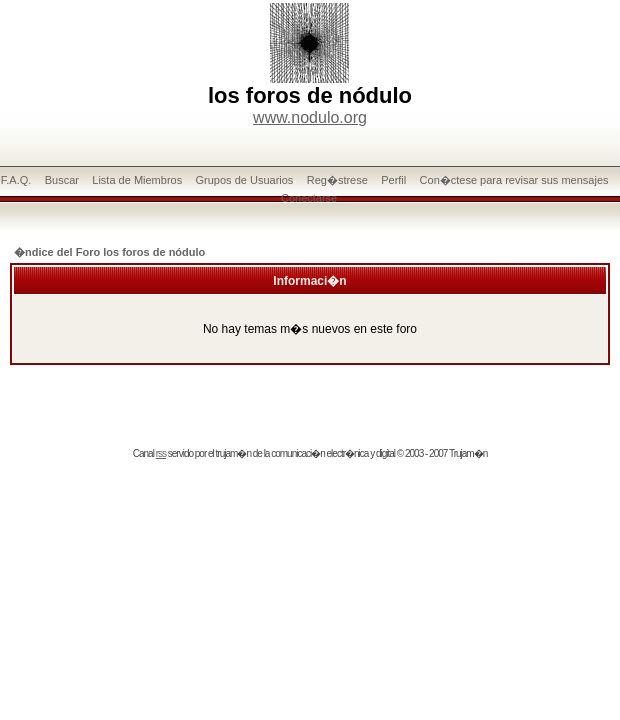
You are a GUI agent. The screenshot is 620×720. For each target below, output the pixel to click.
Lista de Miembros (137, 180)
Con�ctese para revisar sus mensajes (514, 180)
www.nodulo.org (310, 117)
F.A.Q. (16, 180)
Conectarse (309, 198)
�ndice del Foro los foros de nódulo (109, 252)
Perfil (393, 180)
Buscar (62, 180)
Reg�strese (337, 180)
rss (161, 453)
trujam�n (233, 453)
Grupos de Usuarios (245, 180)
